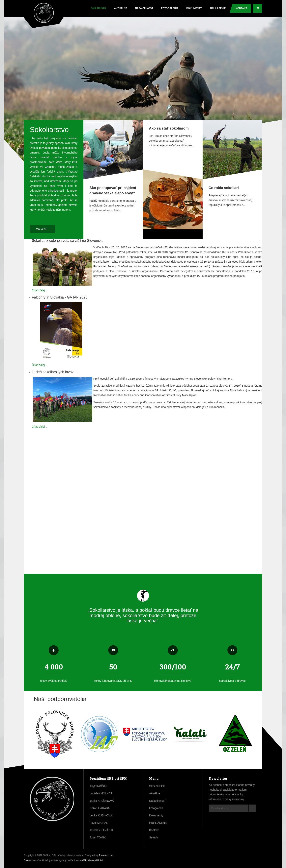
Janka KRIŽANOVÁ (102, 801)
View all (44, 229)
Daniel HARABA (100, 808)
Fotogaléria (170, 8)
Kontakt (241, 8)
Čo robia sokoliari (224, 188)
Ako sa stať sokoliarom (169, 128)
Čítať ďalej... (39, 290)
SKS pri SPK (99, 8)
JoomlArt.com (106, 855)
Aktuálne (121, 8)
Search (260, 10)
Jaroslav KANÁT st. (102, 830)
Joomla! (28, 860)
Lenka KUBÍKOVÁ (101, 815)
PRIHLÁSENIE (218, 8)
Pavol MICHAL (99, 823)
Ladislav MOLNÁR (101, 793)
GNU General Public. (93, 860)
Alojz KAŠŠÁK (99, 786)
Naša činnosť (144, 8)
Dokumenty (194, 8)
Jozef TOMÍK (98, 837)
